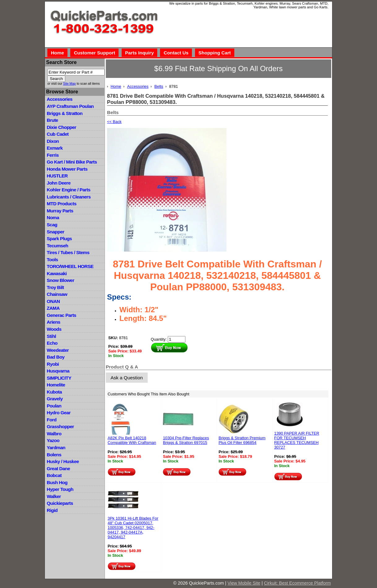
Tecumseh (57, 246)
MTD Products (62, 204)
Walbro (54, 434)
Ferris (53, 155)
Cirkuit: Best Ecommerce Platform (297, 583)
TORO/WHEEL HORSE (70, 266)
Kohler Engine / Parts (69, 190)
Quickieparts (60, 503)
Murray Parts (60, 211)
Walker (54, 496)
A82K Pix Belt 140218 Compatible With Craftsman (132, 440)
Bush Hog (57, 482)
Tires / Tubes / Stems (68, 252)
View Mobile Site (244, 583)
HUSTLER (57, 176)
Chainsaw (57, 294)
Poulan (54, 406)
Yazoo (53, 440)
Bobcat (54, 475)
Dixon (53, 141)
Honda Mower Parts (67, 169)
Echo (52, 343)
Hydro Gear (59, 413)
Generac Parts (61, 315)
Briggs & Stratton (65, 113)
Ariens (54, 322)
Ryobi (53, 364)
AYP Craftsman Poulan (70, 106)
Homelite (56, 385)
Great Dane (58, 469)
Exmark (55, 148)
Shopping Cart (215, 53)
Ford (52, 420)
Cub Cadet (58, 134)
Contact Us (176, 53)
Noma (53, 217)
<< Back (114, 122)
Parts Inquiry (139, 53)
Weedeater (58, 350)
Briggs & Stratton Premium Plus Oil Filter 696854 (242, 440)
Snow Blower (61, 280)
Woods (54, 329)
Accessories (60, 99)
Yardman (56, 447)
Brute (52, 120)
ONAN (53, 301)
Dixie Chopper (61, 127)
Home (57, 53)
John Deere (59, 183)
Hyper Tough (60, 489)
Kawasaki (57, 273)
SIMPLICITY (59, 378)
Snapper (56, 232)
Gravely (55, 399)
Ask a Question (127, 378)
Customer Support (95, 53)
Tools (52, 260)
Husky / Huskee (63, 461)
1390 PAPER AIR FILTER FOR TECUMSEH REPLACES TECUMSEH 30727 (297, 440)
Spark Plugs (59, 239)
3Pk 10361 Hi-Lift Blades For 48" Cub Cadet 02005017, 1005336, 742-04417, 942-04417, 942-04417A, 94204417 (133, 528)
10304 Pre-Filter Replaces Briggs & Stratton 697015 (186, 440)
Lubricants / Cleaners (69, 197)
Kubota (54, 392)
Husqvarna (58, 371)
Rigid (52, 510)
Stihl (51, 336)
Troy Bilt (55, 287)
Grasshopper (60, 426)
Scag (52, 225)
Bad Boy (56, 357)
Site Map (69, 84)
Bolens (54, 455)
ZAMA (53, 308)
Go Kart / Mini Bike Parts (72, 162)
